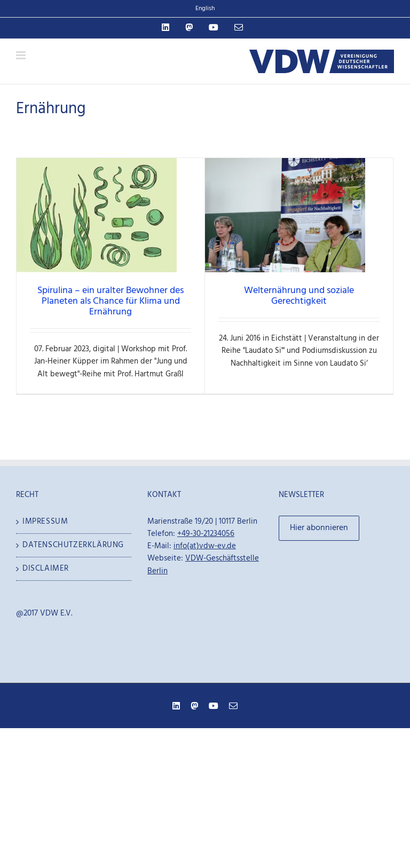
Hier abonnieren (319, 528)
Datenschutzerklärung (73, 545)
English (205, 9)
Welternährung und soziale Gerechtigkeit (299, 296)
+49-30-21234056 (206, 534)
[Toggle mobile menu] (22, 55)
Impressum (45, 522)
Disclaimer (46, 569)
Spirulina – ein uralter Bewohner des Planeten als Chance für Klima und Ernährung (111, 301)
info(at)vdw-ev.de (205, 546)
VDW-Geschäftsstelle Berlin (203, 565)
